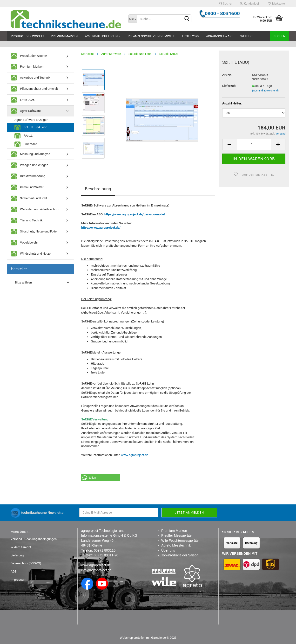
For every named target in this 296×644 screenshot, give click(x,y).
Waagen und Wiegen (30, 165)
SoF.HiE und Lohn (31, 127)
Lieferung (17, 555)
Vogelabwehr (24, 243)
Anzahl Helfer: (232, 103)
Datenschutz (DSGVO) (26, 563)
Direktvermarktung (28, 176)
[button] (101, 478)
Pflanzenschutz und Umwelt (151, 36)
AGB (14, 571)
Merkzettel (277, 4)
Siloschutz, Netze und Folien (35, 232)
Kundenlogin (250, 4)
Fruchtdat (26, 144)
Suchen (226, 4)
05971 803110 (105, 550)
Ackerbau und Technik (103, 36)
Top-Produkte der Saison (180, 555)
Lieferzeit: (229, 86)
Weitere (247, 36)
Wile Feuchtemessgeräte (180, 541)
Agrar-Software (220, 36)
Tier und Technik (27, 221)
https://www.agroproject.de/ (101, 228)
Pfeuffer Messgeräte (176, 535)
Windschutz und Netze (31, 254)
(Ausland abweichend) (265, 91)
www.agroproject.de (135, 455)
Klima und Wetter (27, 187)
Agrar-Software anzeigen (31, 120)
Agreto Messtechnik (176, 545)
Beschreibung (98, 189)
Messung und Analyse (30, 154)
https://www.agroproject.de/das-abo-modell (135, 214)
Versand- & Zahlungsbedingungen (34, 539)
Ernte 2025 (190, 36)
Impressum (18, 580)
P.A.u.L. (24, 136)
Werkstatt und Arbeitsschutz (35, 209)
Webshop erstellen (133, 638)
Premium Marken (64, 36)
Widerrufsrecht (21, 547)
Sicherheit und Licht (29, 198)
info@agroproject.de (96, 570)
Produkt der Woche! (27, 36)
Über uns (168, 550)
